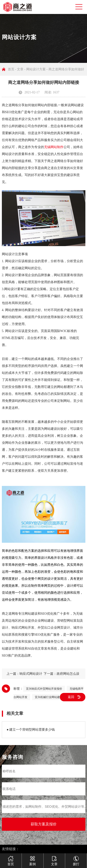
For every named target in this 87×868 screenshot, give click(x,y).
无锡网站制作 (54, 147)
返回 (71, 697)
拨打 (76, 859)
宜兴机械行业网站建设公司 (52, 697)
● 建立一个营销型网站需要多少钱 (31, 730)
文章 (20, 69)
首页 (11, 69)
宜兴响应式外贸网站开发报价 (44, 689)
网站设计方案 (36, 69)
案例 (32, 859)
